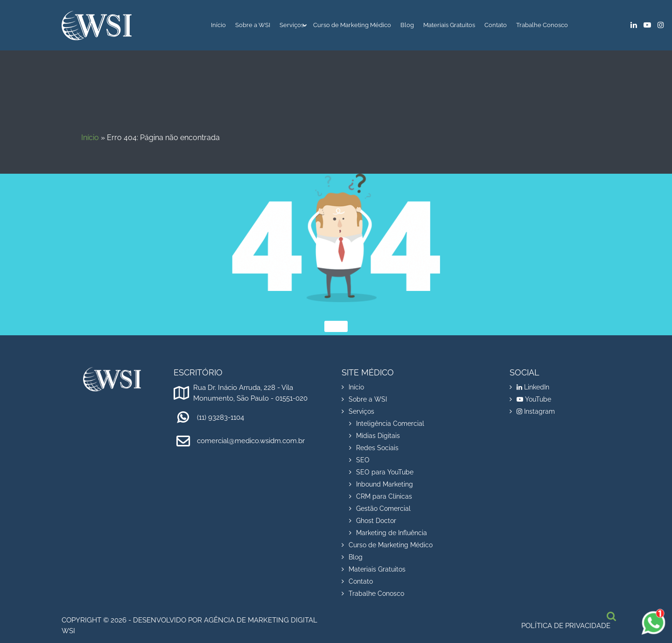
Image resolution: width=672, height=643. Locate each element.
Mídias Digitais (378, 436)
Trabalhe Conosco (542, 25)
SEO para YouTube (385, 472)
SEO (363, 460)
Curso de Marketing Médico (352, 25)
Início (218, 25)
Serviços (292, 25)
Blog (407, 25)
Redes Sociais (377, 448)
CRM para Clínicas (384, 496)
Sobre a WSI (253, 25)
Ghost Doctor (376, 521)
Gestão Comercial (383, 509)
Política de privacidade (566, 626)
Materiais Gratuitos (449, 25)
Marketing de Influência (392, 533)
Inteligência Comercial (390, 424)
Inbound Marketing (385, 484)
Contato (496, 25)
